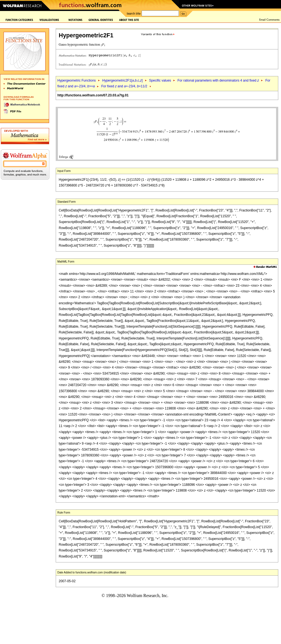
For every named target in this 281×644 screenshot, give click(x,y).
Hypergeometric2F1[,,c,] (122, 80)
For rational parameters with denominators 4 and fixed (218, 80)
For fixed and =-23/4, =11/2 (124, 86)
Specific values (160, 80)
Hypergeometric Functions (77, 80)
